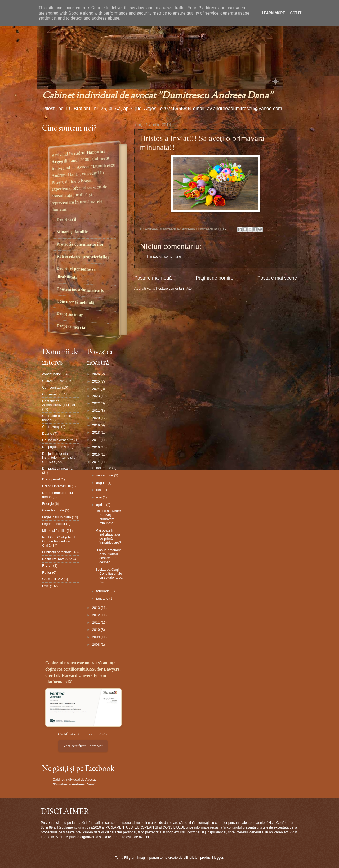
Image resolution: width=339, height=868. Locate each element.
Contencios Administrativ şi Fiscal (59, 403)
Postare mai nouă (153, 278)
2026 (96, 374)
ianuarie (103, 598)
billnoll (188, 858)
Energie (48, 504)
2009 (96, 637)
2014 (96, 462)
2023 (96, 396)
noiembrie (104, 468)
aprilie (101, 505)
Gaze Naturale (53, 510)
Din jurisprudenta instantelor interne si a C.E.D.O (59, 458)
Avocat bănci (52, 374)
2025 (96, 381)
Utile (46, 586)
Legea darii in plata (57, 517)
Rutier (47, 572)
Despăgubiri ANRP (56, 447)
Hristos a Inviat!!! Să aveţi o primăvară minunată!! (108, 517)
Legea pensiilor (54, 524)
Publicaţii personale (57, 552)
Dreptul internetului (56, 486)
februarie (103, 591)
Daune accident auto (58, 440)
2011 (96, 622)
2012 (96, 615)
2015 (96, 454)
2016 (96, 447)
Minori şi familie (54, 531)
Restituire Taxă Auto (57, 559)
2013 (96, 608)
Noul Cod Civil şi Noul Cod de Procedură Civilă (59, 541)
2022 (96, 403)
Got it (296, 13)
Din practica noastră (57, 468)
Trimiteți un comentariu (164, 256)
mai (99, 497)
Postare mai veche (277, 278)
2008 (96, 644)
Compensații (52, 387)
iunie (100, 490)
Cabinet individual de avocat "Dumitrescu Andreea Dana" (157, 96)
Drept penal (51, 479)
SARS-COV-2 (52, 579)
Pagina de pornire (215, 278)
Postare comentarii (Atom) (176, 288)
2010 (96, 630)
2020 (96, 418)
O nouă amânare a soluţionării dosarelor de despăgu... (108, 556)
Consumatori (52, 394)
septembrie (105, 475)
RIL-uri (47, 566)
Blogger (217, 858)
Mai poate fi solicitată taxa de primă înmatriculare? (108, 536)
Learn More (273, 13)
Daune (47, 433)
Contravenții (51, 427)
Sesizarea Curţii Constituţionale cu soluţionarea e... (109, 576)
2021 (96, 410)
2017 (96, 440)
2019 (96, 425)
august (102, 483)
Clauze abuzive (54, 381)
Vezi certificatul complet (83, 746)
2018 (96, 432)
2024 (96, 389)
